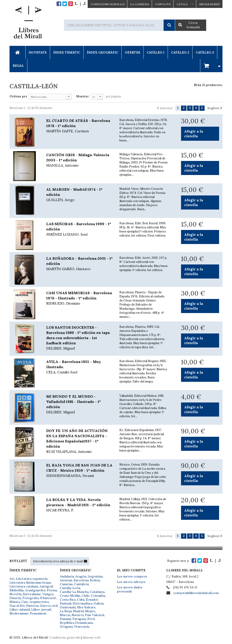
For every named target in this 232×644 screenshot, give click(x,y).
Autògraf (46, 586)
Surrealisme (32, 594)
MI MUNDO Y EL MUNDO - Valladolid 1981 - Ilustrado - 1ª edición (79, 404)
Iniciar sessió (210, 4)
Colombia (98, 596)
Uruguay (66, 627)
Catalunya (97, 592)
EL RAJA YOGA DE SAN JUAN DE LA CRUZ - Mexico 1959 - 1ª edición (79, 471)
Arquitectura (39, 602)
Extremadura (82, 603)
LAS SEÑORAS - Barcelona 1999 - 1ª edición (79, 229)
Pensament (38, 613)
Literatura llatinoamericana (30, 582)
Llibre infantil (20, 609)
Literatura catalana (24, 586)
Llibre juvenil (41, 609)
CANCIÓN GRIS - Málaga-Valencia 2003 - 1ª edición (79, 160)
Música (15, 602)
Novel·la (16, 594)
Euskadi (66, 603)
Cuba (81, 600)
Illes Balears (86, 607)
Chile (86, 596)
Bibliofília (17, 590)
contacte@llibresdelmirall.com (196, 593)
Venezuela (82, 627)
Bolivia (95, 580)
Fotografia (31, 598)
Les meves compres (132, 576)
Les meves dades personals (130, 589)
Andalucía (67, 576)
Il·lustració (48, 598)
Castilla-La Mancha (74, 592)
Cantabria (81, 584)
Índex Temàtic (67, 52)
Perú (91, 619)
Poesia (52, 590)
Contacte (163, 4)
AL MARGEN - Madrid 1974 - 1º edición (79, 195)
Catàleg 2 (180, 52)
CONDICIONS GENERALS (108, 4)
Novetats (38, 52)
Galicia (99, 603)
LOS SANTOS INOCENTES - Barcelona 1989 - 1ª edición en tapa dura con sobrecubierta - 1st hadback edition (79, 338)
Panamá (65, 619)
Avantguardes (35, 590)
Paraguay (79, 619)
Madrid (79, 611)
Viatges (48, 594)
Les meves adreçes (131, 582)
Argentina (95, 576)
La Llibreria (140, 4)
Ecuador (92, 600)
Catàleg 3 (205, 52)
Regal (18, 66)
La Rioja (66, 611)
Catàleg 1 (156, 52)
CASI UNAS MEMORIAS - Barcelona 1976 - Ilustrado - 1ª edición (79, 298)
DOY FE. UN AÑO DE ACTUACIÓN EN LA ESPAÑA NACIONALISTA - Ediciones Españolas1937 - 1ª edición (79, 441)
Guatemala (68, 607)
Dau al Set (17, 606)
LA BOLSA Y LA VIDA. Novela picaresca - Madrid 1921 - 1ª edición (79, 505)
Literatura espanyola (32, 579)
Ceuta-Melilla (70, 596)
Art (12, 579)
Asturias (66, 580)
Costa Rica (68, 600)
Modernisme (19, 613)
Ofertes (133, 52)
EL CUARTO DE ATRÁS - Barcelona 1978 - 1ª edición (79, 126)
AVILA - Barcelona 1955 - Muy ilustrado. (79, 367)
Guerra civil (49, 606)
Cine (25, 602)
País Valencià (95, 615)
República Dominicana (76, 623)
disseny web (92, 637)
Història (32, 606)
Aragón (81, 576)
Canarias (66, 584)
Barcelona (81, 580)
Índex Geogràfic (103, 52)
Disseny (15, 598)
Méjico (90, 611)
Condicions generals (65, 637)
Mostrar (82, 96)
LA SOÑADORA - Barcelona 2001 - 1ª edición (79, 264)
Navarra (78, 615)
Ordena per (18, 96)
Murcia (65, 615)
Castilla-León (70, 588)
